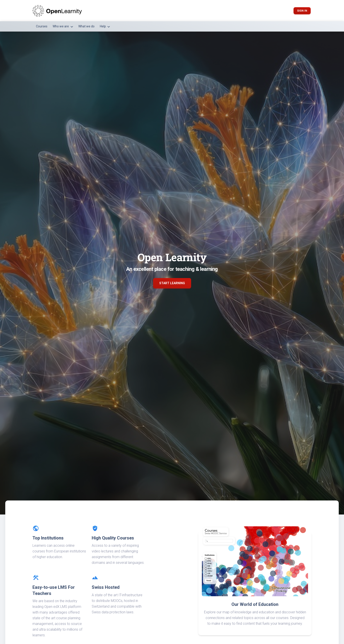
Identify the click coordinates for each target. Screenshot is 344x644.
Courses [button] (42, 26)
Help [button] (103, 26)
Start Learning (172, 283)
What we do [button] (86, 26)
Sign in (302, 11)
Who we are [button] (61, 26)
